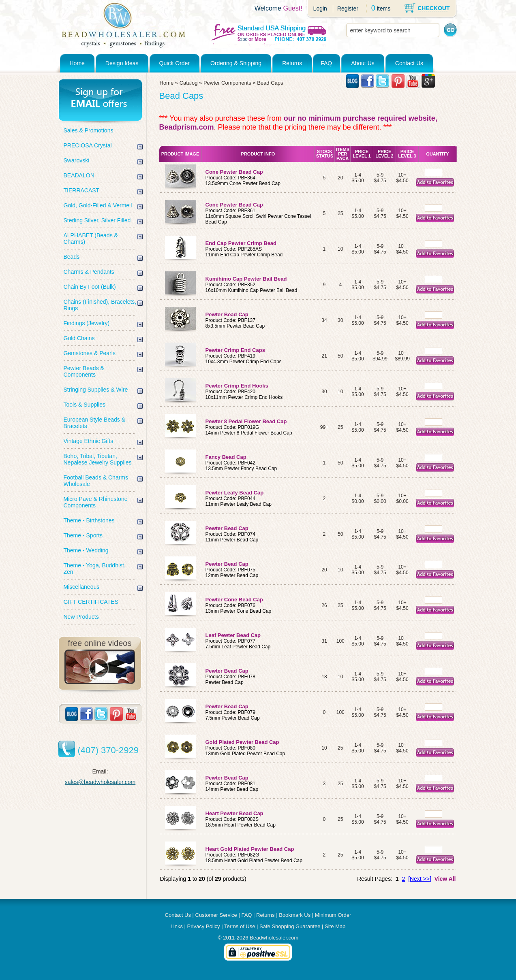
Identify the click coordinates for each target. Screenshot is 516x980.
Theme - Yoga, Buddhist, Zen (95, 569)
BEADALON (79, 175)
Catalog (189, 83)
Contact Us (409, 63)
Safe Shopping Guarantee (290, 926)
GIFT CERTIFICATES (91, 602)
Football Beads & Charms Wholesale (96, 481)
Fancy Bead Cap (227, 457)
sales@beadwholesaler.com (100, 782)
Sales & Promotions (89, 130)
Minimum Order (333, 915)
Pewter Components (227, 83)
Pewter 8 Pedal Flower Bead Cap (247, 421)
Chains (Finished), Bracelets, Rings (100, 305)
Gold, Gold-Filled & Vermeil (98, 205)
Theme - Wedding (86, 550)
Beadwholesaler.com (274, 938)
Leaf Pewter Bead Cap (234, 635)
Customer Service (216, 915)
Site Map (335, 926)
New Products (81, 617)
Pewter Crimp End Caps (235, 350)
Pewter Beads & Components (84, 371)
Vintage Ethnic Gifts (89, 441)
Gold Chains (79, 338)
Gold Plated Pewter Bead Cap (243, 742)
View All (445, 879)
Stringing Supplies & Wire (96, 390)
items (384, 9)
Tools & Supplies (85, 405)
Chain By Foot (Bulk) (90, 287)
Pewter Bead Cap (227, 314)
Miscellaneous (82, 587)
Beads (72, 257)
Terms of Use (240, 926)
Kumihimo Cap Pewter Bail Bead (246, 279)
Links (177, 926)
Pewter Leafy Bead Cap (235, 493)
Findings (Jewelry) (87, 323)
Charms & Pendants (89, 272)
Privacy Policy (204, 926)
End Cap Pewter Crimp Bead (241, 243)
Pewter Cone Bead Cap (235, 600)
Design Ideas (122, 63)
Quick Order (174, 63)
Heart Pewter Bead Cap (235, 813)
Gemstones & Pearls (90, 353)
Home (77, 63)
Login (320, 9)
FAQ (326, 63)
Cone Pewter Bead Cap (234, 172)
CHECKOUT (434, 8)
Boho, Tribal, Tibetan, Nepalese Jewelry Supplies (98, 459)
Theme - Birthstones (89, 520)
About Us (363, 63)
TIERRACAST (82, 190)
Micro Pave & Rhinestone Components (96, 502)
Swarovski (77, 160)
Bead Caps (270, 83)
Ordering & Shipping (236, 63)
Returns (292, 63)
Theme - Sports (83, 535)
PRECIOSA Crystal (88, 145)
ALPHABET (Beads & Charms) (91, 239)
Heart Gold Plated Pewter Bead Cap (251, 849)
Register (348, 9)
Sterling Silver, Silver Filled (97, 220)
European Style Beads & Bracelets (95, 423)
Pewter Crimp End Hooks (237, 386)
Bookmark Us (295, 915)
